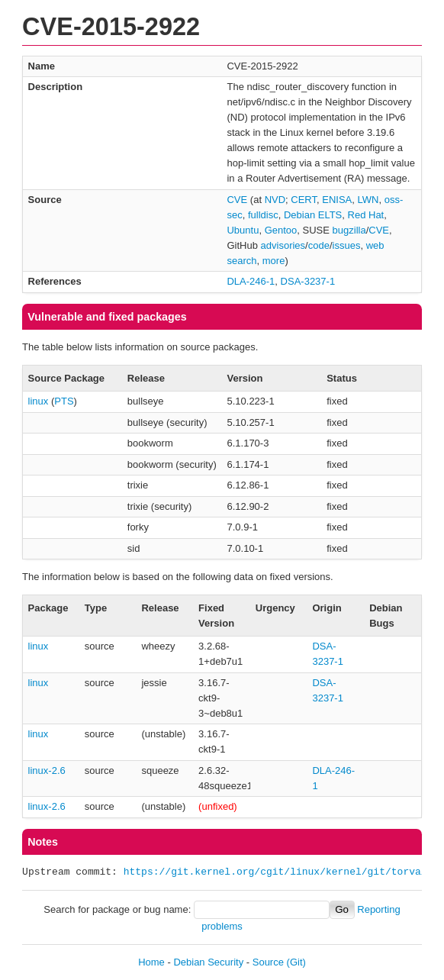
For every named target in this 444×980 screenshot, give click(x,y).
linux (39, 401)
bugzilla (349, 230)
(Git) (296, 962)
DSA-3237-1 (308, 281)
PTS (64, 401)
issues (347, 245)
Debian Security (208, 962)
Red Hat (366, 215)
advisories (283, 245)
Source (268, 962)
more (274, 261)
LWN (368, 200)
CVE (237, 200)
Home (151, 962)
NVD (275, 200)
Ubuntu (243, 230)
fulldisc (263, 215)
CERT (304, 200)
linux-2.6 (47, 770)
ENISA (337, 200)
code (319, 245)
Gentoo (281, 230)
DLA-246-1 (251, 281)
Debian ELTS (313, 215)
